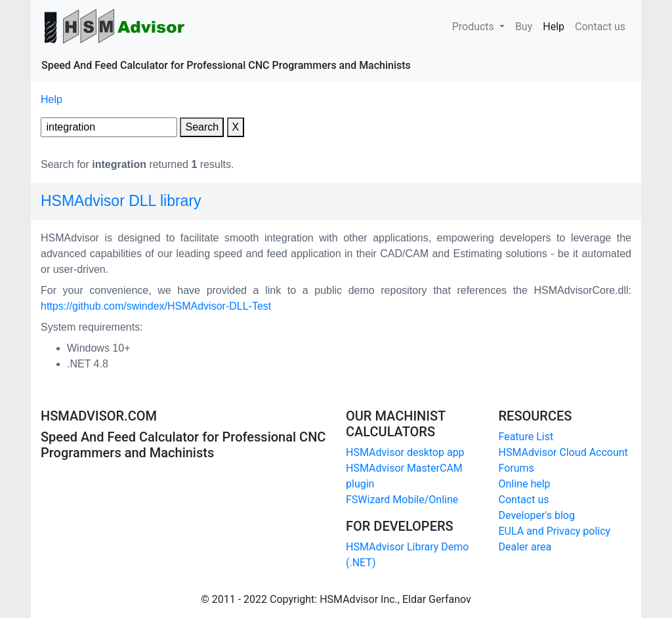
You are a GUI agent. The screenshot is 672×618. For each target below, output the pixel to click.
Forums (516, 468)
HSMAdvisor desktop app (405, 452)
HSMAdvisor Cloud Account (563, 452)
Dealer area (525, 547)
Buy (524, 26)
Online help (525, 484)
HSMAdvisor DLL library (121, 201)
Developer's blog (537, 515)
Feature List (526, 437)
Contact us (600, 26)
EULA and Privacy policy (555, 531)
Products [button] (474, 27)
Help (556, 26)
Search (202, 127)
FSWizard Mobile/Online (402, 500)
